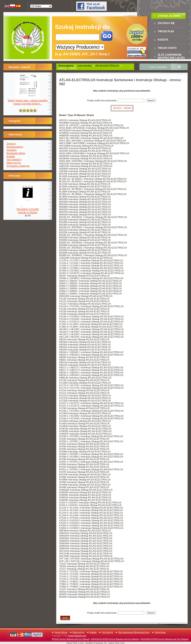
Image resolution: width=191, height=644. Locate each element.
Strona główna (66, 66)
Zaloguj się (166, 23)
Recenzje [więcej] (19, 67)
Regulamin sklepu (16, 153)
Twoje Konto (160, 632)
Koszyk (163, 40)
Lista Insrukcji (84, 66)
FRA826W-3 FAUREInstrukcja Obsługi (28, 210)
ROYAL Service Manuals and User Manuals (71, 639)
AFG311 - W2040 (122, 108)
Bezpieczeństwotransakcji (15, 148)
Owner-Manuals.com (77, 636)
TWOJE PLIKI (166, 31)
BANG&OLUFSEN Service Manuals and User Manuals (115, 639)
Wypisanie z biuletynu (18, 166)
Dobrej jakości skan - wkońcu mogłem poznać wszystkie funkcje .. (28, 101)
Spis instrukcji (14, 160)
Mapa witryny (14, 163)
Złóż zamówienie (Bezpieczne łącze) (171, 56)
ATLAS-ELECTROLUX (107, 66)
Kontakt (11, 156)
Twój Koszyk (107, 632)
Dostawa (11, 144)
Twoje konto (167, 48)
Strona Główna (169, 16)
